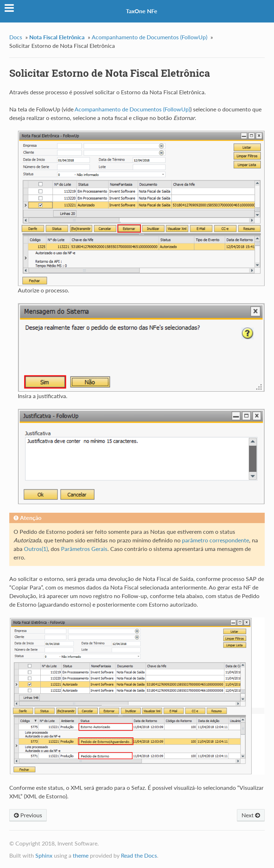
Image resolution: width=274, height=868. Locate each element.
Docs (16, 37)
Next (251, 815)
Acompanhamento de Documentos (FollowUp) (149, 37)
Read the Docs (139, 855)
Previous (28, 815)
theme (81, 855)
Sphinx (44, 855)
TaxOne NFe (142, 11)
